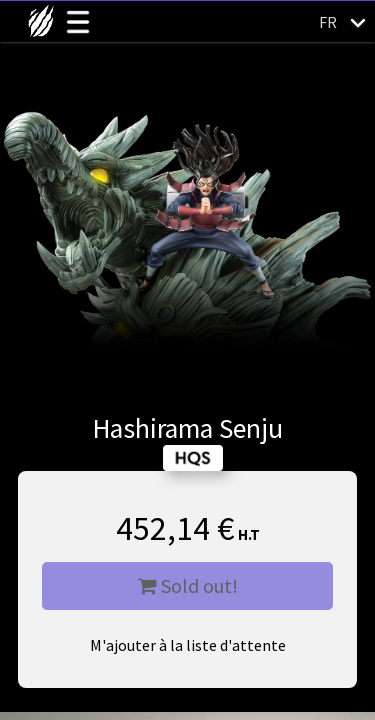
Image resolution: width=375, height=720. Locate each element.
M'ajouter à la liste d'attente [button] (188, 645)
